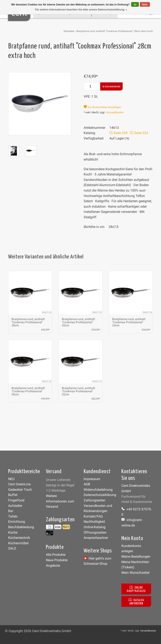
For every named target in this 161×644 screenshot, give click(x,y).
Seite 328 (118, 133)
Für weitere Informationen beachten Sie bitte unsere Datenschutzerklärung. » (81, 10)
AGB (87, 484)
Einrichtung (17, 522)
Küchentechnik (19, 538)
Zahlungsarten (94, 500)
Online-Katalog (95, 527)
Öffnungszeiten (95, 532)
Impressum (92, 479)
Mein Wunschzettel (135, 573)
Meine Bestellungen (136, 556)
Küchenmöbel (18, 543)
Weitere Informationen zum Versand (60, 501)
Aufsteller (15, 506)
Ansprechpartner (96, 538)
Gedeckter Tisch (20, 490)
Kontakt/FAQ (93, 516)
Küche (13, 532)
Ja (135, 5)
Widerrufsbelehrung (98, 490)
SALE (12, 548)
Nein (145, 5)
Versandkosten (115, 112)
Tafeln (13, 516)
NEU (11, 479)
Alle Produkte (56, 555)
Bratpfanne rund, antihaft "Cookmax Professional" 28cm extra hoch (115, 31)
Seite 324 (139, 133)
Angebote (53, 565)
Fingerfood (16, 500)
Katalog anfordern (136, 601)
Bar (11, 511)
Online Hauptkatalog (136, 589)
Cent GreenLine (19, 484)
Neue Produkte (57, 560)
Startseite (69, 31)
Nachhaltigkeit (94, 522)
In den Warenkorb (111, 87)
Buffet (13, 495)
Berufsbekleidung (21, 527)
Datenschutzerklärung (100, 495)
